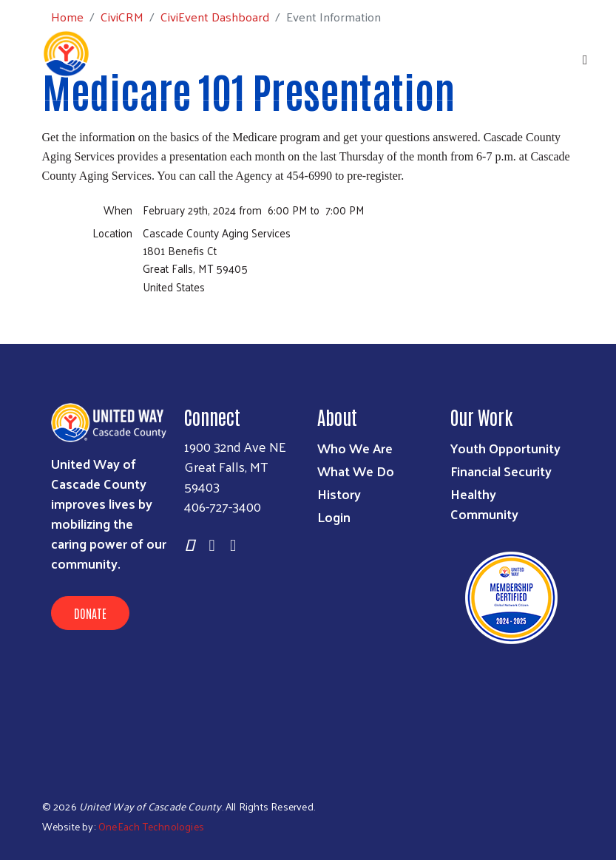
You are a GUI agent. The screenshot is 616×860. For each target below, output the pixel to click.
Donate (90, 613)
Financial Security (501, 471)
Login (334, 517)
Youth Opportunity (505, 448)
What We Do (356, 471)
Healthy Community (484, 504)
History (339, 494)
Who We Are (355, 448)
